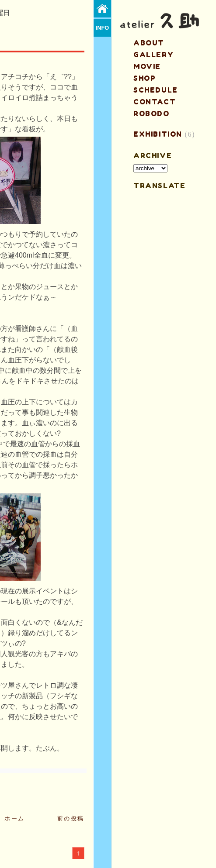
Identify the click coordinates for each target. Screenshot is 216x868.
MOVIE (147, 66)
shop (145, 78)
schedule (156, 90)
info (103, 28)
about (149, 43)
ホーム (15, 818)
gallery (153, 55)
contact (155, 102)
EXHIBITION (158, 134)
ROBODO (152, 114)
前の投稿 (71, 818)
